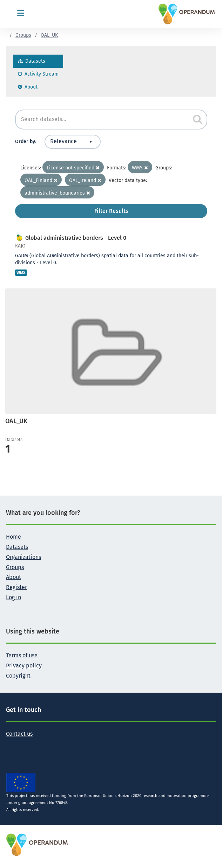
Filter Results (111, 211)
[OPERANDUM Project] (37, 844)
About (28, 87)
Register (16, 587)
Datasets (32, 61)
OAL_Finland (41, 180)
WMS (140, 168)
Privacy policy (24, 666)
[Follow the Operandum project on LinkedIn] (34, 745)
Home (14, 537)
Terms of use (22, 655)
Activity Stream (38, 74)
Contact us (19, 734)
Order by (25, 142)
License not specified (73, 168)
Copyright (18, 676)
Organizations (23, 557)
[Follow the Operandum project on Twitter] (12, 745)
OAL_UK (49, 35)
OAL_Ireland (85, 180)
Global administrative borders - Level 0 (76, 238)
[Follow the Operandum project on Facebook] (23, 745)
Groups (23, 35)
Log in (14, 597)
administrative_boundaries (57, 193)
